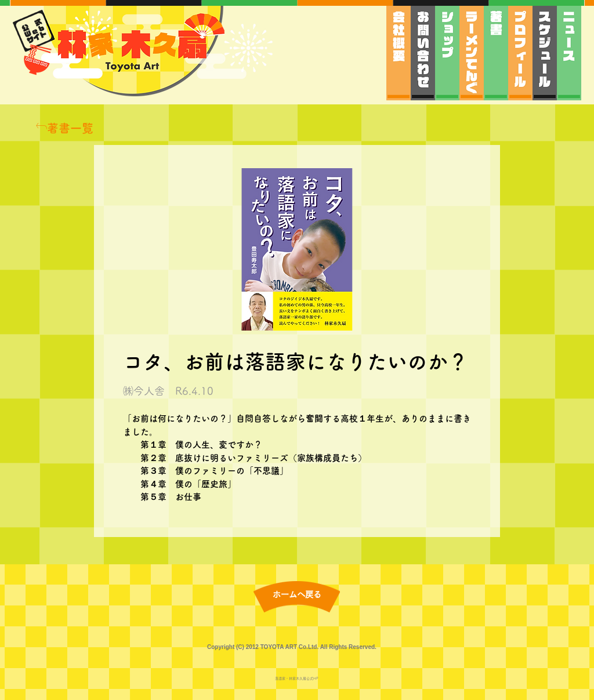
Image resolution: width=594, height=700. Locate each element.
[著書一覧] (64, 128)
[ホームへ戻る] (297, 595)
